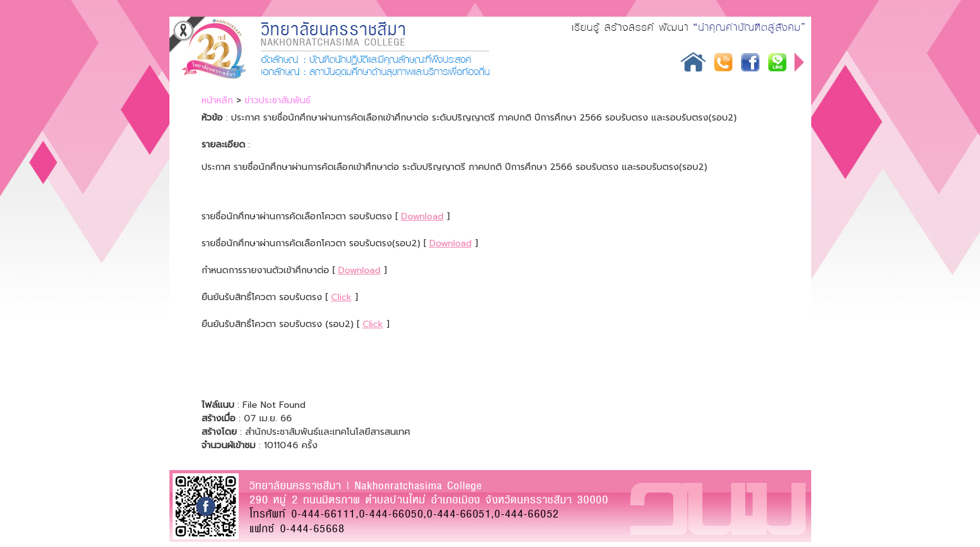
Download (422, 216)
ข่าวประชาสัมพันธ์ (278, 100)
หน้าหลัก (217, 100)
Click (341, 297)
